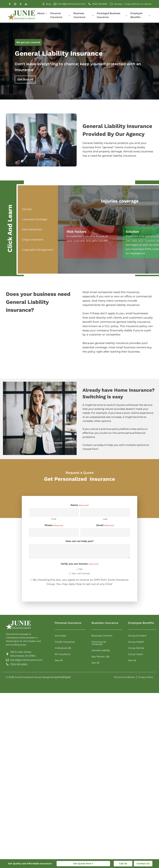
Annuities (60, 636)
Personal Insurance (56, 15)
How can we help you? (80, 541)
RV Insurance (63, 654)
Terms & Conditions (124, 677)
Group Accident (137, 636)
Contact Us (143, 864)
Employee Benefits (136, 15)
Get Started (25, 79)
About (41, 13)
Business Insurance (79, 15)
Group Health (136, 642)
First (54, 519)
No (81, 569)
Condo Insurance (65, 642)
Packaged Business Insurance (109, 15)
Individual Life (63, 648)
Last (105, 519)
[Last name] (105, 512)
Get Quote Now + (83, 864)
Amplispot (64, 677)
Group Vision (136, 654)
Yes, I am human (81, 573)
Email (105, 525)
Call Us (123, 864)
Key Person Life (100, 657)
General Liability (101, 650)
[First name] (54, 512)
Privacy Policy (146, 677)
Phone (54, 525)
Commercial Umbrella (99, 643)
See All (59, 660)
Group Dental (136, 648)
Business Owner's (102, 636)
